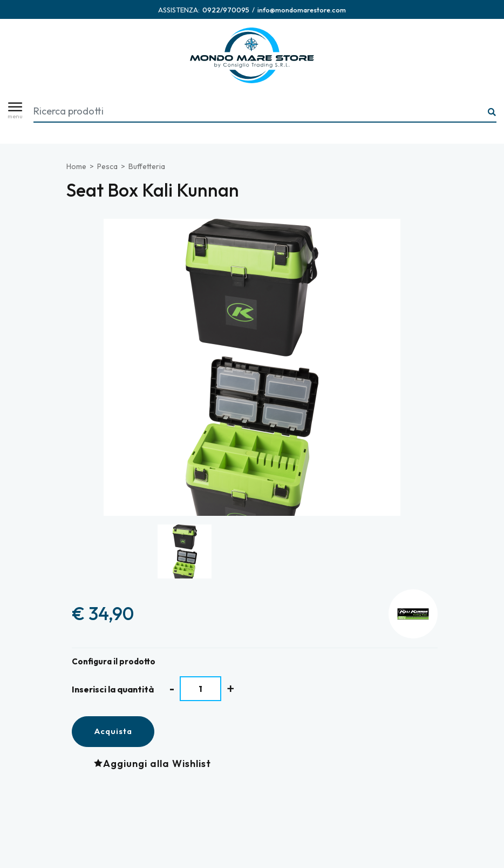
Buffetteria (147, 166)
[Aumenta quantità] (231, 688)
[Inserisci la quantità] (200, 689)
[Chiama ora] (226, 10)
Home (76, 166)
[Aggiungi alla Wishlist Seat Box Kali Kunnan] (155, 763)
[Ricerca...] (492, 113)
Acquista (113, 731)
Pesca (107, 166)
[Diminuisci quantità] (172, 688)
